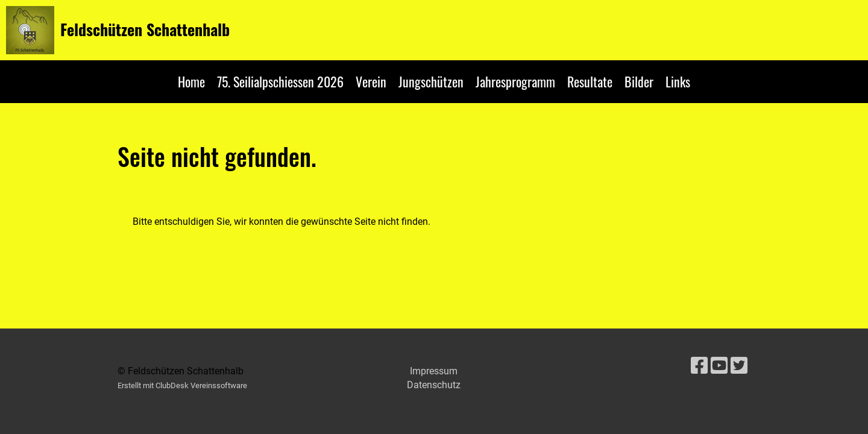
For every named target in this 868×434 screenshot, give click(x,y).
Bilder (639, 81)
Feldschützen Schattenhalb (145, 30)
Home (191, 81)
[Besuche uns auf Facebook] (699, 366)
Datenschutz (434, 385)
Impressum (434, 371)
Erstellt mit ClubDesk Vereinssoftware (182, 385)
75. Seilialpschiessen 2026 (280, 81)
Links (678, 81)
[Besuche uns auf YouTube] (719, 366)
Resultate (590, 81)
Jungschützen (431, 81)
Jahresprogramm (515, 81)
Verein (371, 81)
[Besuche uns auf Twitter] (739, 366)
